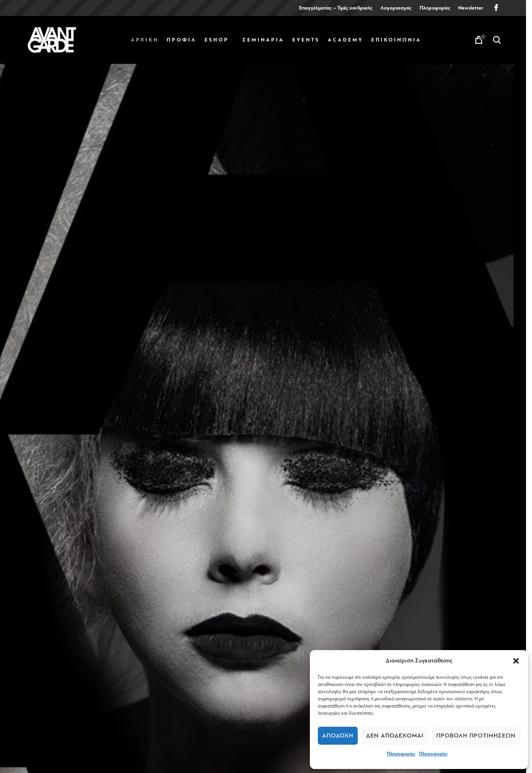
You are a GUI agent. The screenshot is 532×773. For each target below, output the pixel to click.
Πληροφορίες (401, 754)
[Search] (497, 40)
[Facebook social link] (496, 8)
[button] (516, 661)
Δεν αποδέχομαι (395, 736)
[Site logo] (52, 40)
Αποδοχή (338, 736)
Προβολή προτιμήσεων (476, 736)
